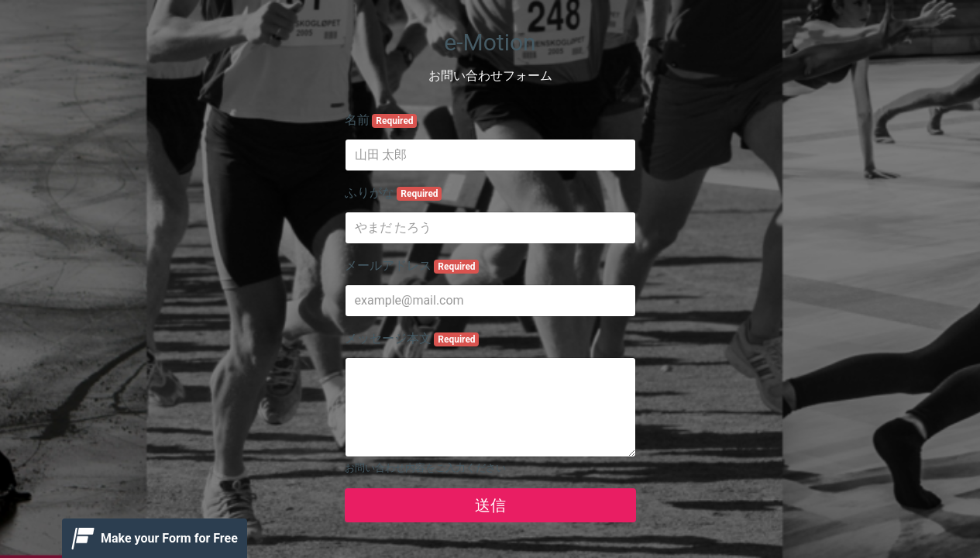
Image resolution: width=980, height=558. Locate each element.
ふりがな (394, 193)
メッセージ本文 (412, 339)
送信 (490, 505)
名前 (381, 120)
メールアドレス (412, 266)
